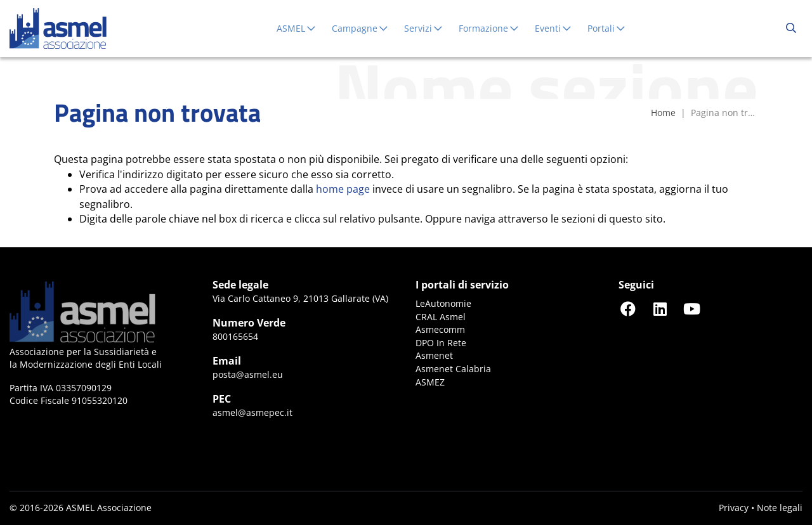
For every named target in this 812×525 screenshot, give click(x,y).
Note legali (780, 508)
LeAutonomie (443, 303)
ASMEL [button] (297, 28)
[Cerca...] (791, 29)
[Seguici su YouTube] (691, 308)
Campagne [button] (360, 28)
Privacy (734, 508)
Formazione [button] (489, 28)
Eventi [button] (553, 28)
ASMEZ (430, 382)
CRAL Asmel (441, 317)
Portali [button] (607, 28)
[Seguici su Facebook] (628, 308)
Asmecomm (440, 329)
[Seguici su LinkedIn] (660, 308)
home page (343, 189)
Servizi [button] (424, 28)
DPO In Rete (441, 343)
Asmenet (434, 355)
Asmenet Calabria (453, 369)
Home (663, 113)
